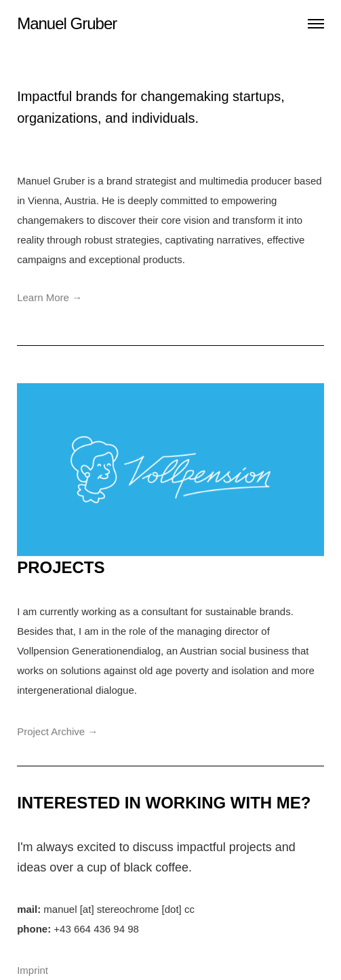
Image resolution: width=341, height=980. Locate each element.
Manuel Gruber (67, 23)
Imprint (33, 970)
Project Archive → (57, 731)
